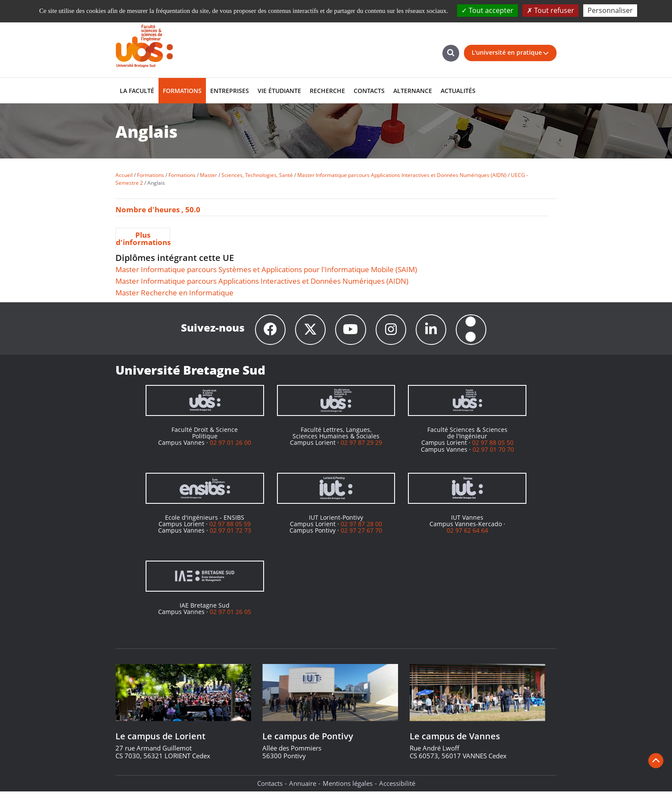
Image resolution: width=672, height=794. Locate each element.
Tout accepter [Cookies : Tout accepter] (487, 10)
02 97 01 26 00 (230, 445)
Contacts (270, 786)
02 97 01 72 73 (230, 533)
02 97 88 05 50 (493, 445)
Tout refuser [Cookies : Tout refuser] (551, 10)
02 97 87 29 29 (361, 445)
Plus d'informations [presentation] (143, 239)
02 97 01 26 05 (230, 614)
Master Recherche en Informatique (174, 293)
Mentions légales (348, 786)
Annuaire (303, 786)
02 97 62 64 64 (467, 533)
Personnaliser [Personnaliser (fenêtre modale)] (610, 10)
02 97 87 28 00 (361, 526)
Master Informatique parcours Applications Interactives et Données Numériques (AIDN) (262, 281)
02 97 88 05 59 (230, 526)
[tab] (143, 238)
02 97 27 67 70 (361, 533)
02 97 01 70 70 (493, 452)
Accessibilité (397, 786)
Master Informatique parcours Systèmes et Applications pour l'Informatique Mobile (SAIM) (266, 269)
